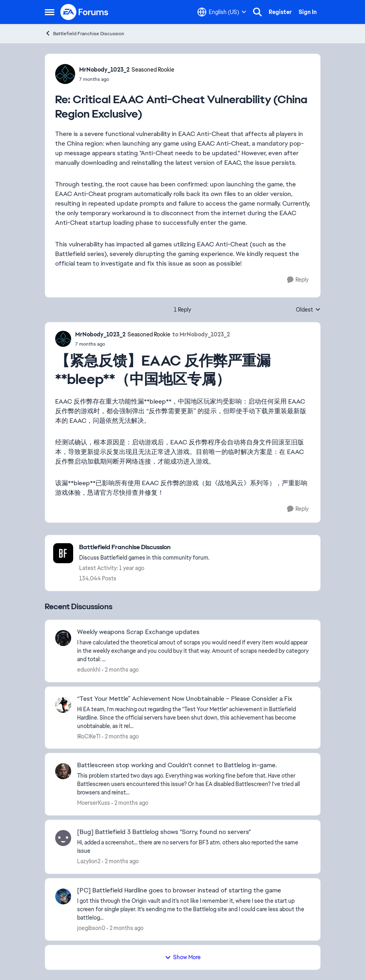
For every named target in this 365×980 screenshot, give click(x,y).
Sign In (308, 12)
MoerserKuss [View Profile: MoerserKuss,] (94, 803)
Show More (183, 957)
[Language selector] (222, 12)
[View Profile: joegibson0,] (63, 896)
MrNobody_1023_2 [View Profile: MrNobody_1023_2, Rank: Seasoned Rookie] (104, 70)
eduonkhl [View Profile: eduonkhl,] (89, 670)
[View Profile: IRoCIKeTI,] (63, 705)
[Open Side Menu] (50, 12)
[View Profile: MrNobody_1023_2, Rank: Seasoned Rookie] (65, 74)
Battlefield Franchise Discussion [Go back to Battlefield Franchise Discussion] (85, 33)
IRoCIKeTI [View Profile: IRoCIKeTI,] (89, 736)
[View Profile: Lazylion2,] (63, 838)
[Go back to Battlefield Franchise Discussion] (144, 547)
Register (280, 12)
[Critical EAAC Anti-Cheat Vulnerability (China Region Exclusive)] (127, 79)
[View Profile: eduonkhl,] (63, 638)
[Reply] (298, 280)
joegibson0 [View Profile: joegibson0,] (91, 928)
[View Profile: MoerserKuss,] (63, 771)
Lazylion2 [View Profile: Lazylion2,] (89, 861)
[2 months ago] (120, 670)
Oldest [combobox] (308, 310)
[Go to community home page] (85, 12)
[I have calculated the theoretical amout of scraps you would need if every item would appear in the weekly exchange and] (194, 651)
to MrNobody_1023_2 (201, 334)
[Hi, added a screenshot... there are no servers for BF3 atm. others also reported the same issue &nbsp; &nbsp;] (194, 847)
